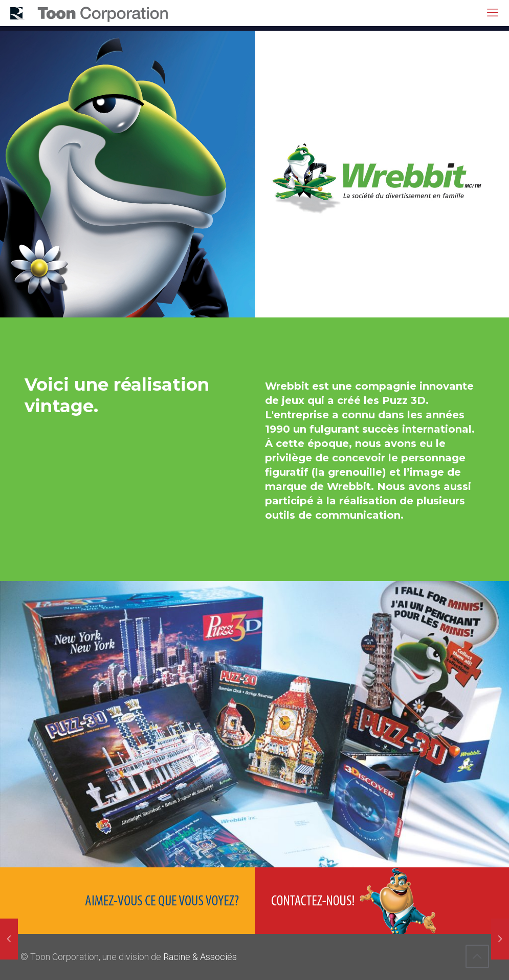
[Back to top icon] (477, 956)
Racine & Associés (200, 957)
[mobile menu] (493, 13)
